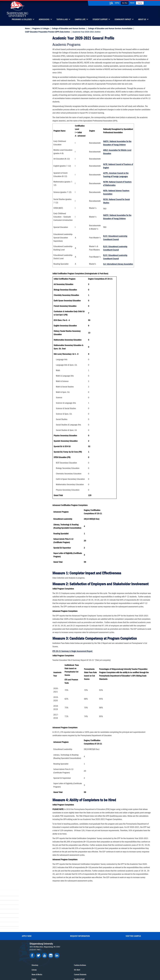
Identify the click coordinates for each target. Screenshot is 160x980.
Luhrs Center (92, 939)
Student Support (100, 20)
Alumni (132, 3)
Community (92, 934)
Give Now (125, 3)
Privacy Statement (53, 968)
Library (72, 939)
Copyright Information (79, 968)
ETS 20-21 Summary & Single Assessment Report (72, 674)
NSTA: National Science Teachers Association (116, 201)
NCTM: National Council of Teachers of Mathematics (117, 192)
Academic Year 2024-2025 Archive (37, 49)
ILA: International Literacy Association (118, 272)
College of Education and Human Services (68, 28)
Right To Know (93, 968)
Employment (74, 953)
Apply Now (27, 921)
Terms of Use (66, 968)
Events (71, 948)
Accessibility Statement (111, 945)
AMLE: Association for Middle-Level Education (117, 160)
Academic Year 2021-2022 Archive (37, 69)
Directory (72, 934)
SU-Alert (91, 948)
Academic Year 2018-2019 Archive (37, 88)
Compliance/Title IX (65, 970)
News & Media (74, 943)
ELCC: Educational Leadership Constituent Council (115, 246)
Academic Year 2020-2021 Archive (36, 39)
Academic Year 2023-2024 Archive (37, 56)
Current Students (94, 953)
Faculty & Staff (112, 934)
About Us (142, 20)
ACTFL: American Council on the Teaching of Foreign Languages (115, 183)
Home (27, 28)
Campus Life (80, 20)
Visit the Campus (133, 921)
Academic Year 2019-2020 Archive (37, 82)
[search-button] (111, 3)
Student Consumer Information (84, 970)
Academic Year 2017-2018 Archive (37, 95)
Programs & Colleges (22, 20)
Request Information (80, 921)
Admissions (44, 20)
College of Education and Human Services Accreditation (110, 28)
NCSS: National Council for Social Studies (116, 209)
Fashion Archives (94, 943)
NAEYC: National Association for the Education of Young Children (117, 151)
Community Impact (123, 20)
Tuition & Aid (62, 20)
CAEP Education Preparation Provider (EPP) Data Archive (47, 32)
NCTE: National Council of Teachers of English (118, 174)
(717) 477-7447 (37, 935)
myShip (117, 3)
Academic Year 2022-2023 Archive (37, 62)
